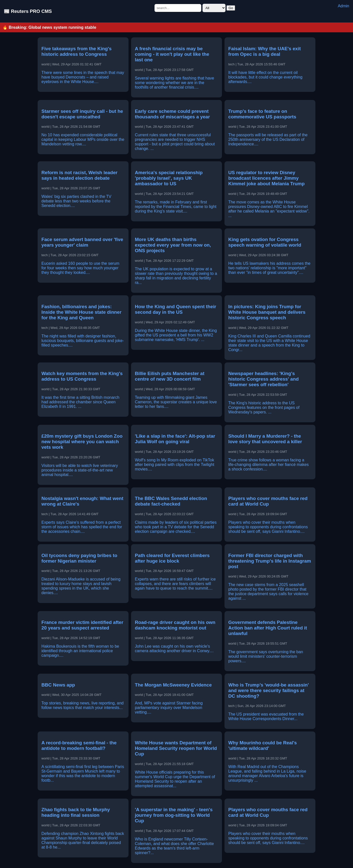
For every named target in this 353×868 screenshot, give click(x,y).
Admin (344, 6)
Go (231, 8)
